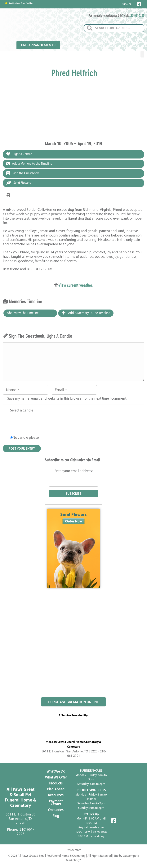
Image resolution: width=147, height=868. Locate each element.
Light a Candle (19, 154)
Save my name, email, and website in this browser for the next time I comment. (67, 399)
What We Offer (56, 778)
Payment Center (56, 803)
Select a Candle (22, 411)
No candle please (26, 438)
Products (56, 784)
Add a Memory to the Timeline (30, 164)
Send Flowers (19, 183)
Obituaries (56, 811)
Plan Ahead (56, 790)
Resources (56, 796)
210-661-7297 (137, 15)
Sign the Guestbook (23, 173)
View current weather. (76, 285)
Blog (56, 817)
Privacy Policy (74, 850)
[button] (142, 54)
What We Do (56, 772)
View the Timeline (23, 313)
